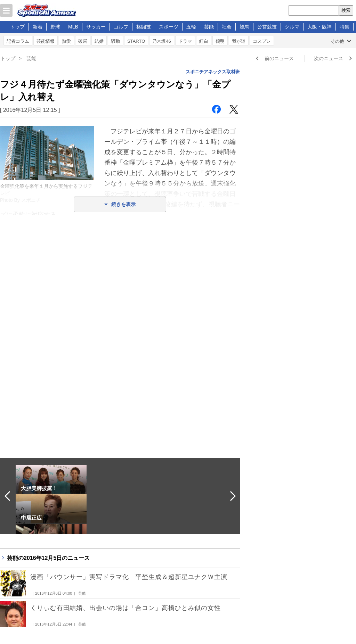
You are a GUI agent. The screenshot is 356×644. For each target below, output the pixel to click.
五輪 (191, 27)
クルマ (292, 27)
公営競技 (267, 27)
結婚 (99, 41)
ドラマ (185, 41)
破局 (83, 41)
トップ (17, 27)
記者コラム (18, 41)
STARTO (136, 41)
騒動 (115, 41)
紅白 (204, 41)
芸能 (209, 27)
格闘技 (144, 27)
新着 (38, 27)
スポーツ (169, 27)
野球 (55, 27)
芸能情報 (46, 41)
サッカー (96, 27)
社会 (227, 27)
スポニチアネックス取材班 (213, 72)
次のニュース (329, 58)
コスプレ (262, 41)
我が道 (239, 41)
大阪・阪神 (319, 27)
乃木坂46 (161, 41)
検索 (346, 10)
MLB (73, 27)
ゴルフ (121, 27)
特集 (345, 27)
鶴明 (220, 41)
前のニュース (279, 58)
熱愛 (66, 41)
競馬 (244, 27)
